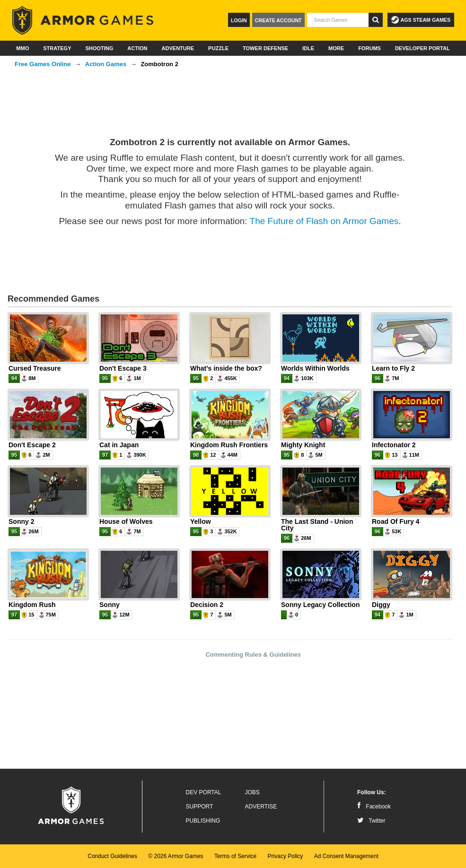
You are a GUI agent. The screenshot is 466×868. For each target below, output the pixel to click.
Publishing (203, 821)
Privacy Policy (286, 856)
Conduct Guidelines (112, 856)
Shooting (99, 48)
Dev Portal (204, 792)
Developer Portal (422, 48)
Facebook (374, 807)
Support (200, 807)
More (336, 48)
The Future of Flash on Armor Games (324, 221)
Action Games (106, 64)
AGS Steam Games (421, 20)
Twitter (371, 821)
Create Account (278, 20)
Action (137, 48)
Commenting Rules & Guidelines (253, 655)
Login (239, 20)
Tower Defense (265, 48)
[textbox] (338, 20)
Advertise (261, 807)
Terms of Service (235, 856)
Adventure (178, 48)
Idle (308, 48)
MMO (22, 48)
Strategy (57, 48)
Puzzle (218, 48)
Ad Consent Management (346, 856)
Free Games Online (43, 64)
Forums (369, 48)
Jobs (252, 792)
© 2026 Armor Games (176, 856)
